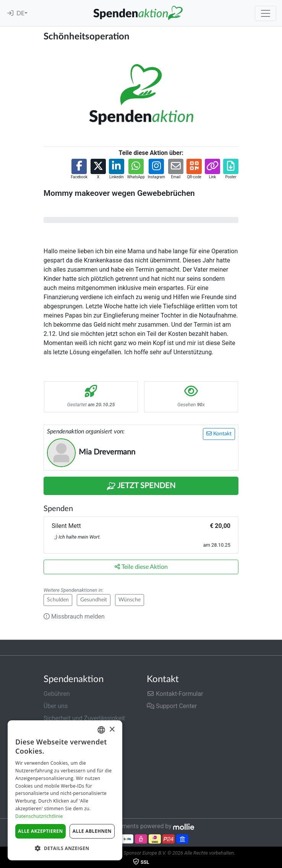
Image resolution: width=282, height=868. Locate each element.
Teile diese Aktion (141, 567)
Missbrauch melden (74, 616)
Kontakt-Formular (175, 694)
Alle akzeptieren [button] (41, 831)
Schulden (58, 600)
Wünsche (130, 600)
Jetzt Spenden (141, 486)
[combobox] (101, 730)
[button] (79, 169)
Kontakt (219, 434)
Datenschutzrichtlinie (39, 816)
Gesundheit (94, 600)
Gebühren (57, 694)
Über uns (56, 706)
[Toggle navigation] (266, 13)
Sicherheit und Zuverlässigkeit (84, 718)
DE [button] (20, 13)
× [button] (112, 730)
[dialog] (65, 790)
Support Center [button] (172, 706)
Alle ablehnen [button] (92, 831)
